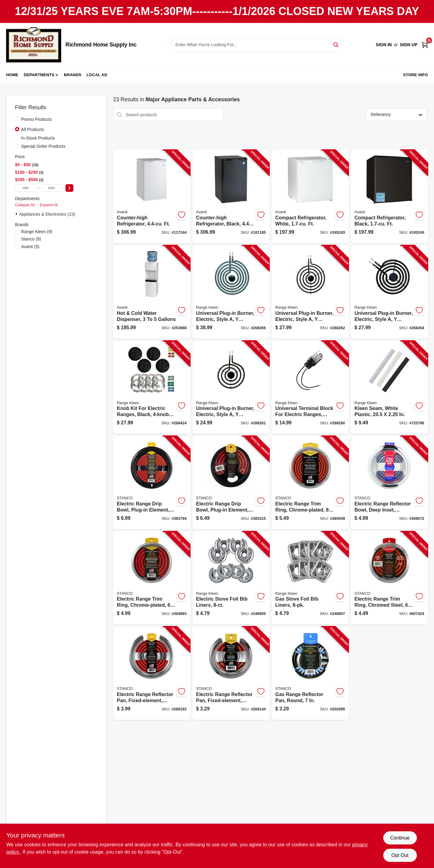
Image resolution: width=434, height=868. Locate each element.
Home (12, 75)
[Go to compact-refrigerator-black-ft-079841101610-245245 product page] (389, 197)
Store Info (415, 75)
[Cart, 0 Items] (425, 45)
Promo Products (36, 119)
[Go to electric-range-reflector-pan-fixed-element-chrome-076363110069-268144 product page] (231, 673)
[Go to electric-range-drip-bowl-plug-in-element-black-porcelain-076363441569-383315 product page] (231, 483)
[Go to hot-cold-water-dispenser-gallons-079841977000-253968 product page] (152, 292)
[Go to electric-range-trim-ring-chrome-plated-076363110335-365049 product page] (310, 483)
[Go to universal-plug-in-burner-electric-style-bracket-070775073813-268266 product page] (231, 292)
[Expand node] (17, 214)
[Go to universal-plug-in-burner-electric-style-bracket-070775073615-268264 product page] (389, 292)
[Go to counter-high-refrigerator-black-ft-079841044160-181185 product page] (231, 197)
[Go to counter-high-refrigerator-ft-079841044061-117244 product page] (152, 197)
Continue (400, 838)
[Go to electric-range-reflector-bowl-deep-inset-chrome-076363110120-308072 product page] (389, 483)
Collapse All (25, 205)
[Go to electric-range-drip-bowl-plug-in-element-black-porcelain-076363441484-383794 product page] (152, 483)
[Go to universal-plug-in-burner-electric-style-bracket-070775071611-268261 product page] (231, 387)
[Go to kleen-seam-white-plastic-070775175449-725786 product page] (389, 387)
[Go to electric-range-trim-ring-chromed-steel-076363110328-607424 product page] (389, 578)
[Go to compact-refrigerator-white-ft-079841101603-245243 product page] (310, 197)
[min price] (26, 188)
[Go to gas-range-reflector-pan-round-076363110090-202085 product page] (310, 673)
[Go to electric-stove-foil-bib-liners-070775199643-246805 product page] (231, 578)
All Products (33, 129)
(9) (37, 232)
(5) (30, 247)
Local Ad (97, 75)
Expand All (49, 205)
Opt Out (400, 855)
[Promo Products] (17, 119)
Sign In (384, 45)
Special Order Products (43, 146)
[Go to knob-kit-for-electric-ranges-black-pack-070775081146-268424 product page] (152, 387)
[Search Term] (256, 45)
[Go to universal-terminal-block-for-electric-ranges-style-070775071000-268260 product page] (310, 387)
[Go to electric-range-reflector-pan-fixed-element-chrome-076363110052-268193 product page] (152, 673)
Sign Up (409, 45)
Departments (39, 75)
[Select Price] (69, 188)
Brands (73, 75)
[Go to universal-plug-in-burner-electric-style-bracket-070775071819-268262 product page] (310, 292)
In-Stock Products (38, 138)
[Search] (336, 44)
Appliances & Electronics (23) (47, 214)
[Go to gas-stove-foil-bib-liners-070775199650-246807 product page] (310, 578)
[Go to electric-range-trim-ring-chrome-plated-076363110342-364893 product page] (152, 578)
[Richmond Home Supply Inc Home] (34, 45)
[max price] (52, 188)
